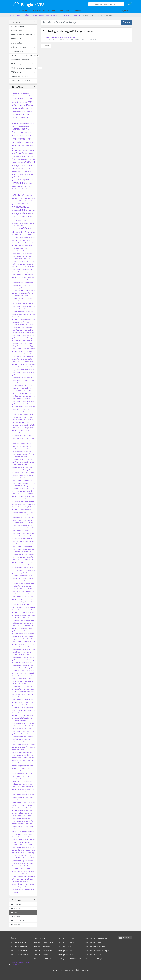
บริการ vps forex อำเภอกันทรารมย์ (22, 269)
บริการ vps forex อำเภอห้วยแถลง (24, 594)
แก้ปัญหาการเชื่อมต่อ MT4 (25, 887)
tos (23, 129)
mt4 (30, 102)
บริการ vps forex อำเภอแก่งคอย (21, 700)
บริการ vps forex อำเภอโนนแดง (21, 731)
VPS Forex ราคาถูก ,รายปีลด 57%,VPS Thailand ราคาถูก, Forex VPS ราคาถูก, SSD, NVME (41, 15)
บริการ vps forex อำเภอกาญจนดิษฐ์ (22, 272)
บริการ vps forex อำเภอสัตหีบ (24, 557)
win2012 (30, 214)
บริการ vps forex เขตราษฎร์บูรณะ (21, 818)
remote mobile (16, 121)
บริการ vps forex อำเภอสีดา (23, 570)
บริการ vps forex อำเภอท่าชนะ (21, 335)
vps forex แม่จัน (30, 195)
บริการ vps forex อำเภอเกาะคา (21, 610)
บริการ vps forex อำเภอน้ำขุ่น (25, 359)
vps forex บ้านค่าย (21, 156)
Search (126, 22)
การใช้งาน (24, 229)
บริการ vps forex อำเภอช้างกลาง (26, 314)
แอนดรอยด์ (15, 892)
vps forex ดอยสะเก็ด (18, 148)
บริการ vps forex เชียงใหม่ (20, 946)
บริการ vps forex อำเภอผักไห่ (26, 451)
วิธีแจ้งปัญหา (25, 871)
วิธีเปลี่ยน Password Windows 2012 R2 (86, 39)
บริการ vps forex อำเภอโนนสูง (23, 729)
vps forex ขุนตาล (17, 145)
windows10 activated (22, 220)
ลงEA (27, 853)
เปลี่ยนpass (30, 879)
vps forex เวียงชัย (25, 189)
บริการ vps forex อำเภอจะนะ (20, 306)
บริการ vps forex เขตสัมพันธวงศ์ (23, 834)
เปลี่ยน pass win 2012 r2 (19, 879)
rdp (13, 114)
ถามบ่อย (17, 240)
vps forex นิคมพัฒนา (29, 151)
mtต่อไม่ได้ (22, 108)
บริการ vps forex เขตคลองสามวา (21, 744)
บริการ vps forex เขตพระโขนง (20, 808)
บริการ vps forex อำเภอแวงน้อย (26, 710)
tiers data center (24, 126)
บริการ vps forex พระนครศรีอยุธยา (97, 951)
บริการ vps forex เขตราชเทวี (26, 816)
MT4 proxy (17, 105)
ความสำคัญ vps (23, 238)
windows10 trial (16, 223)
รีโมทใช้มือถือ (21, 853)
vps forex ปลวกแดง (23, 159)
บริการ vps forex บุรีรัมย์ (41, 955)
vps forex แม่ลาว (30, 198)
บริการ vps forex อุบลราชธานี (43, 951)
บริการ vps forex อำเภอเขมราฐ (26, 623)
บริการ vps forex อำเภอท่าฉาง (25, 333)
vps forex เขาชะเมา (18, 172)
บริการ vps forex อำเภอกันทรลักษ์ (24, 267)
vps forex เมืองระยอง (20, 186)
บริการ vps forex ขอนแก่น (42, 946)
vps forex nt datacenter (25, 132)
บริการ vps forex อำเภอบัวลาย (26, 370)
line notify (24, 102)
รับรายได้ (14, 853)
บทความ (46, 11)
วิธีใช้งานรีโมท (25, 874)
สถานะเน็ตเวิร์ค (58, 11)
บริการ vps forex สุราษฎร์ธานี (68, 946)
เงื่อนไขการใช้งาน (22, 876)
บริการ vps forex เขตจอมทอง (24, 752)
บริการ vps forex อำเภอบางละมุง (26, 396)
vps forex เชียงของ (28, 174)
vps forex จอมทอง (28, 145)
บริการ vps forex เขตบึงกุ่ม (19, 795)
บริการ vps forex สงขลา (19, 256)
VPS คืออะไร (25, 210)
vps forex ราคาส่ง (25, 165)
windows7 (15, 226)
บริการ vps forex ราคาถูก (20, 942)
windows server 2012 (18, 217)
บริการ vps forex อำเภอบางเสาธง (21, 399)
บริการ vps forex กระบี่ (26, 240)
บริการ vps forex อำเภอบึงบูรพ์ (20, 428)
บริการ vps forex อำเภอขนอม (20, 275)
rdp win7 (18, 115)
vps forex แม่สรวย (17, 201)
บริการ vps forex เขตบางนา (24, 784)
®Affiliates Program (19, 964)
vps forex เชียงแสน (29, 177)
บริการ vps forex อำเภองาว (26, 304)
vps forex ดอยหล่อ (29, 148)
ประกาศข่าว (36, 11)
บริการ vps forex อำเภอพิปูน (20, 483)
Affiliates (69, 11)
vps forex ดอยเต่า (17, 151)
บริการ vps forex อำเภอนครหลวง (21, 348)
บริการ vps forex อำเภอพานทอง (23, 478)
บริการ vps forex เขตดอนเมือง (20, 755)
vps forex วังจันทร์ (28, 169)
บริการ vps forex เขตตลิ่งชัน (25, 760)
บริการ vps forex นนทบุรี (93, 942)
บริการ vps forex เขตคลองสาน (26, 742)
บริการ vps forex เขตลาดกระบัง (21, 821)
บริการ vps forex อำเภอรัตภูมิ (20, 507)
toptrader (17, 129)
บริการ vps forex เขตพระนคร (25, 805)
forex (24, 99)
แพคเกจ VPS (23, 11)
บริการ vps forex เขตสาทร (19, 837)
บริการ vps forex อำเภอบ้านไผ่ (26, 425)
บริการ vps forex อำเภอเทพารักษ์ (21, 642)
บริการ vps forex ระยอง (66, 938)
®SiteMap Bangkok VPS (20, 962)
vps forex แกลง (27, 192)
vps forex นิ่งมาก (20, 153)
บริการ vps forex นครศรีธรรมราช (21, 243)
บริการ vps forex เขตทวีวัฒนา (20, 763)
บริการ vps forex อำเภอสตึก (20, 549)
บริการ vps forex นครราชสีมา (43, 942)
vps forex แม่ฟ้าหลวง (18, 198)
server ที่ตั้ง (25, 121)
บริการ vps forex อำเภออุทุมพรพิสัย (25, 607)
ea (21, 98)
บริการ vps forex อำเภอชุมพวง (21, 317)
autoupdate (23, 93)
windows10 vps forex (28, 223)
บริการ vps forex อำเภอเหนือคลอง (22, 697)
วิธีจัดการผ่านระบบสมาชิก (25, 858)
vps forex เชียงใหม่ (17, 180)
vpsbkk (23, 213)
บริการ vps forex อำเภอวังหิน (20, 533)
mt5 (14, 108)
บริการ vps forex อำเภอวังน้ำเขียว (21, 531)
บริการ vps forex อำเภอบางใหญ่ (21, 401)
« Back (46, 46)
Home (13, 11)
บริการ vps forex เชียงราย (20, 951)
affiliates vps (16, 93)
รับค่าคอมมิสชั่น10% (29, 850)
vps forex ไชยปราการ (18, 204)
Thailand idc (20, 123)
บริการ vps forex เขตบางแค (27, 792)
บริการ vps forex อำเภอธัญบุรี (25, 346)
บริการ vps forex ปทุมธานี (94, 955)
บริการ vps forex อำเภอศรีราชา (24, 544)
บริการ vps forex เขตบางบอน (20, 787)
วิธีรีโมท (31, 863)
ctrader (15, 98)
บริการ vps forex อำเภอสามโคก (21, 560)
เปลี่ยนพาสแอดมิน (17, 882)
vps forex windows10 (27, 142)
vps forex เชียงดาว (17, 177)
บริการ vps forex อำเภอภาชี (24, 491)
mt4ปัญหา (28, 105)
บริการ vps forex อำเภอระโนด (26, 504)
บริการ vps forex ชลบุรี (66, 942)
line (20, 102)
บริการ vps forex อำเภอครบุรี (22, 290)
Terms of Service (39, 938)
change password (24, 96)
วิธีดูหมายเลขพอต (26, 861)
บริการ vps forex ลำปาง (19, 955)
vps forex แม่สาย (28, 201)
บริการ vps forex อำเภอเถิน (25, 639)
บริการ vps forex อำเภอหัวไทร (20, 597)
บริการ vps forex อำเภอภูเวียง (20, 494)
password (30, 112)
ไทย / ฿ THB (125, 938)
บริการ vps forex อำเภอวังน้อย (26, 528)
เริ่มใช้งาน (20, 884)
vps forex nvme (19, 135)
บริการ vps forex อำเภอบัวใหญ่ (21, 372)
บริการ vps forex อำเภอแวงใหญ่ (21, 713)
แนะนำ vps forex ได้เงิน (27, 890)
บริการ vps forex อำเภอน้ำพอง (20, 362)
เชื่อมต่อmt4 (31, 876)
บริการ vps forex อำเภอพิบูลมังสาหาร (22, 480)
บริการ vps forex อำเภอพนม (20, 454)
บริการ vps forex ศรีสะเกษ (24, 253)
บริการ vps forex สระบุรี (93, 959)
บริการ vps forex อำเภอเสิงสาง (24, 694)
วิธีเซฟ (22, 866)
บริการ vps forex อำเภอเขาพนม (21, 626)
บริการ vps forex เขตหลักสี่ (26, 845)
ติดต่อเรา (78, 11)
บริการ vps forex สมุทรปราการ (96, 946)
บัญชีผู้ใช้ (125, 11)
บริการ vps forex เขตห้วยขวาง (21, 847)
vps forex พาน (21, 162)
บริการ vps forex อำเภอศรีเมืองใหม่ (22, 546)
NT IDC (24, 112)
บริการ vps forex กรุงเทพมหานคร (96, 938)
